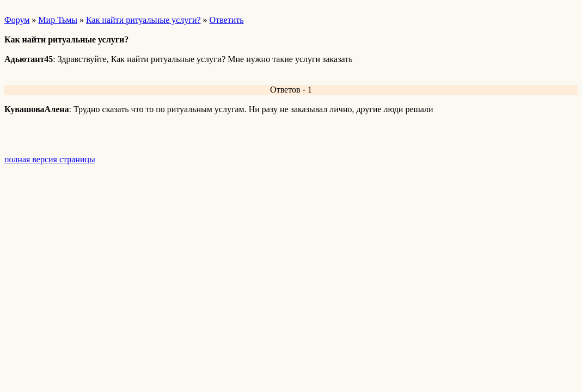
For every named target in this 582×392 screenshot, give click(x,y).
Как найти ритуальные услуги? (143, 20)
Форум (17, 20)
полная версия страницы (50, 159)
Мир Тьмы (58, 20)
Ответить (227, 20)
